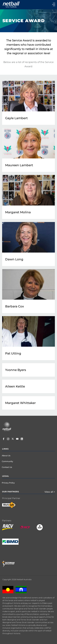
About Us (6, 456)
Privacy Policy (8, 483)
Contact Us (7, 467)
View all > (50, 492)
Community (7, 461)
